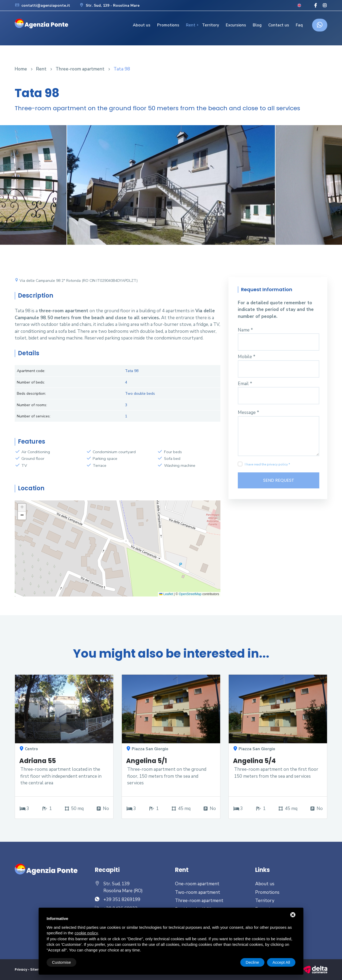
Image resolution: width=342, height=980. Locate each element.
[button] (22, 508)
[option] (171, 189)
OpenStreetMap (190, 594)
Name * (245, 330)
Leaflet (166, 594)
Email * (245, 384)
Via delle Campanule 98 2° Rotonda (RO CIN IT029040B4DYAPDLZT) (76, 281)
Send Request (279, 480)
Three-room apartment (80, 69)
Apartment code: (31, 371)
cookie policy (86, 933)
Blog (257, 25)
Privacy (21, 969)
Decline (252, 962)
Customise (62, 962)
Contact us (279, 25)
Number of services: (34, 416)
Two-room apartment (198, 892)
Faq (299, 25)
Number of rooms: (32, 405)
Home (21, 69)
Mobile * (247, 357)
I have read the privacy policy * (267, 464)
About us (142, 25)
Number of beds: (31, 382)
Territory (211, 25)
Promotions (168, 25)
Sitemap (38, 969)
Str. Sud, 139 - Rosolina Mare (109, 5)
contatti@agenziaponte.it (42, 5)
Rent (191, 25)
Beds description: (31, 394)
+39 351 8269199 (122, 900)
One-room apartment (197, 884)
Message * (248, 412)
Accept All (281, 962)
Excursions (236, 25)
